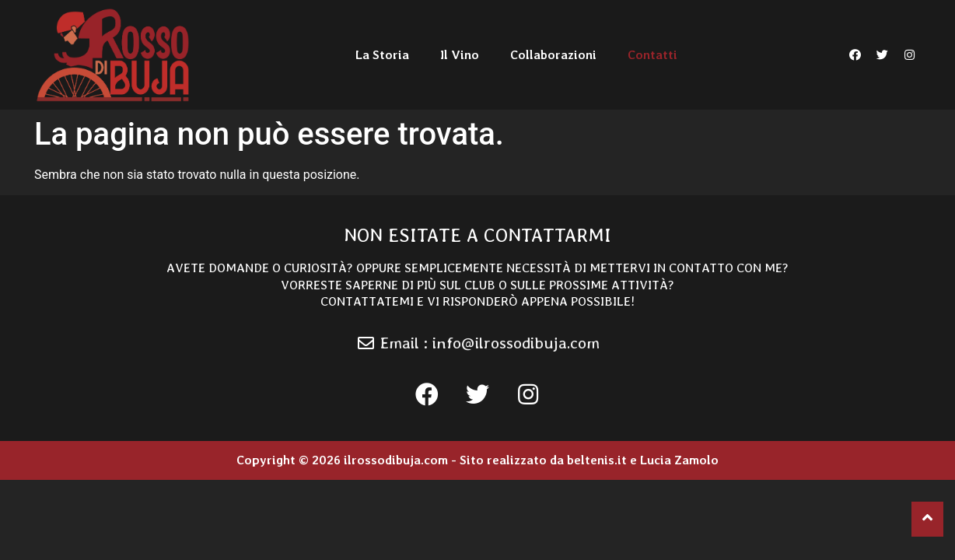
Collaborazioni (553, 55)
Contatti (652, 55)
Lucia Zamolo (679, 460)
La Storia (382, 55)
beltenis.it (597, 460)
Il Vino (460, 55)
